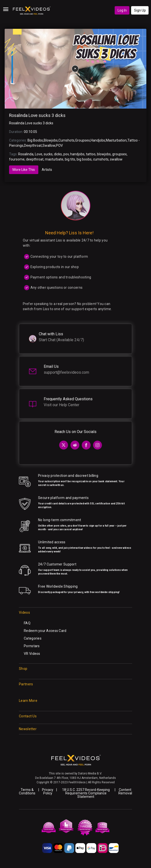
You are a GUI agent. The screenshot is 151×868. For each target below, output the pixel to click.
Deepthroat (33, 145)
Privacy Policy (48, 791)
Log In (122, 10)
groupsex (119, 154)
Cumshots (66, 140)
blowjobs (104, 154)
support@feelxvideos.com (66, 372)
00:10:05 (30, 132)
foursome (17, 159)
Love (39, 154)
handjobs (77, 154)
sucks (48, 154)
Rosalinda (26, 154)
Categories (33, 638)
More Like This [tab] (24, 170)
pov (66, 154)
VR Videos (32, 654)
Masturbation (116, 140)
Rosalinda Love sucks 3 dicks (37, 115)
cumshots (101, 159)
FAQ (27, 623)
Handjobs (98, 140)
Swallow (49, 145)
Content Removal (125, 791)
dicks (58, 154)
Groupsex (82, 140)
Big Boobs (35, 140)
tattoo (91, 154)
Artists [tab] (47, 170)
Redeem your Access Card (45, 631)
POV (59, 145)
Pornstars (32, 646)
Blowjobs (51, 140)
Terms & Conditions (27, 791)
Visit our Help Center (62, 405)
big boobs (84, 159)
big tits (70, 159)
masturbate (54, 159)
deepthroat (35, 159)
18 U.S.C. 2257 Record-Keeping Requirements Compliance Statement (86, 793)
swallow (116, 159)
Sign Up (140, 10)
